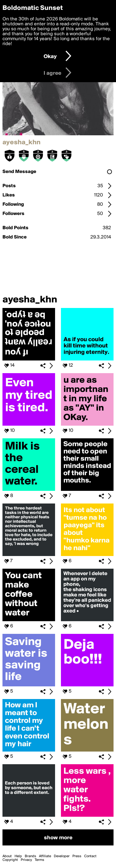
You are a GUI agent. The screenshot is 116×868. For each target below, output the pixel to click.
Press (77, 856)
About (7, 856)
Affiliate (45, 856)
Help (18, 856)
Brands (30, 856)
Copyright (10, 860)
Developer (62, 856)
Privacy (26, 860)
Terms (39, 860)
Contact (90, 856)
